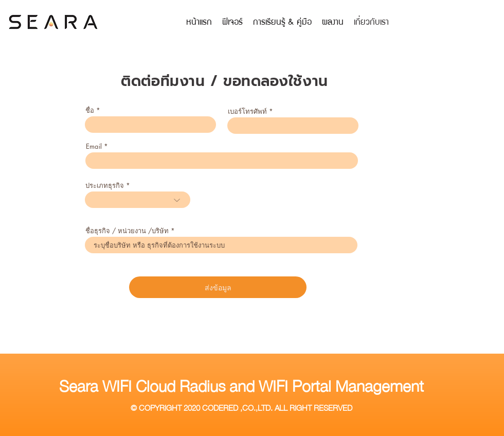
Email (94, 146)
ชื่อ (90, 110)
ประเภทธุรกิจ (105, 186)
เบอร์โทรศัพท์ (247, 111)
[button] (282, 21)
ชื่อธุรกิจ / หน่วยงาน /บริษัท (127, 231)
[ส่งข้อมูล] (218, 287)
